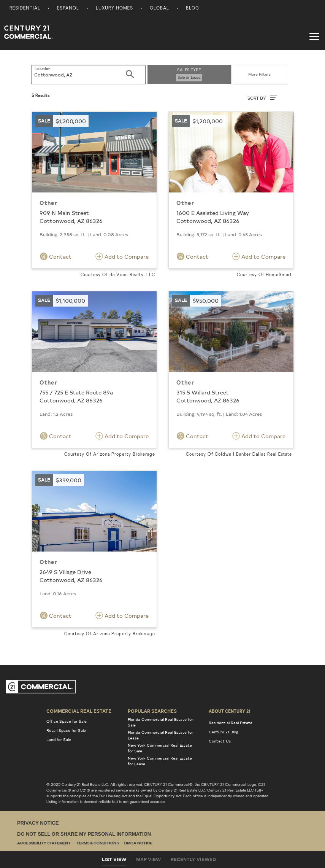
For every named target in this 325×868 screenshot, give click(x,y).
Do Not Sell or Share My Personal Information (84, 834)
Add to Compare (122, 256)
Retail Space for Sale (66, 730)
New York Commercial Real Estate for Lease (160, 761)
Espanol (68, 9)
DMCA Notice (138, 843)
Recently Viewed (193, 859)
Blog (193, 9)
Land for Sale (59, 739)
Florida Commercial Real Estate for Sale (160, 722)
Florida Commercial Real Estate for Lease (160, 735)
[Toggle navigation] (314, 33)
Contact (56, 256)
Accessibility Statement (44, 843)
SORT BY (262, 98)
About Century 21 (230, 711)
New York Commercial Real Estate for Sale (160, 748)
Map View (148, 859)
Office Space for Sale (67, 721)
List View (114, 859)
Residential (25, 9)
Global (159, 9)
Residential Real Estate (231, 723)
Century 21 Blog (224, 732)
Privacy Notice (38, 823)
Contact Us (220, 741)
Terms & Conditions (97, 843)
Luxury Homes (114, 9)
